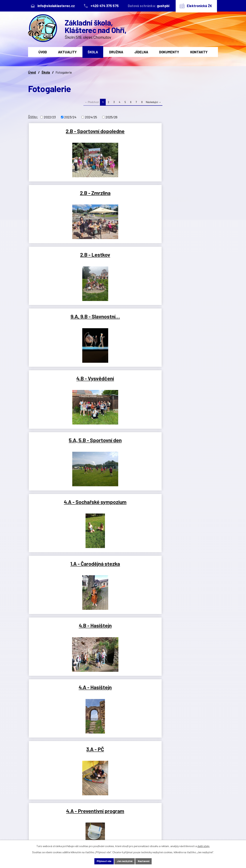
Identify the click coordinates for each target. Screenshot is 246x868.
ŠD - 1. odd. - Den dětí (60, 635)
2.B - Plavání (123, 635)
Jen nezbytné (125, 861)
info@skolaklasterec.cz (92, 826)
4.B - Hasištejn (186, 258)
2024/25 (91, 117)
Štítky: (33, 117)
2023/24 (70, 117)
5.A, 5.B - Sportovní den (186, 198)
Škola (93, 52)
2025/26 (111, 117)
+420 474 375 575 (88, 813)
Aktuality (67, 52)
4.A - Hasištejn (60, 321)
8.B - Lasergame (60, 573)
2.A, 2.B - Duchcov (60, 448)
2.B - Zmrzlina (123, 131)
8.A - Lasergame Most (186, 448)
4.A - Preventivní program (186, 324)
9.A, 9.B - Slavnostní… (60, 194)
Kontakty (199, 52)
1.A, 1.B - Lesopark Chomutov (123, 388)
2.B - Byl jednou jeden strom (123, 700)
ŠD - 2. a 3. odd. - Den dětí (60, 700)
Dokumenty (169, 52)
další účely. (204, 845)
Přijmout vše (99, 861)
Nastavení (148, 861)
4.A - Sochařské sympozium (60, 261)
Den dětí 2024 (186, 697)
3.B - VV (60, 384)
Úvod (43, 52)
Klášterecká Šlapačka (123, 573)
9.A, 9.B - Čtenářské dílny (186, 576)
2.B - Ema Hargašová (123, 509)
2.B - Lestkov (186, 131)
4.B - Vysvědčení (123, 194)
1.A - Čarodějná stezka (123, 258)
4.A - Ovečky (186, 384)
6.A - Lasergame (186, 509)
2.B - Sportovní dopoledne (60, 134)
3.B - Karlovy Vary (123, 448)
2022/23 (50, 117)
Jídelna (141, 52)
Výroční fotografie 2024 (60, 513)
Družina (116, 52)
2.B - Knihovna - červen (186, 635)
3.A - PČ (123, 321)
